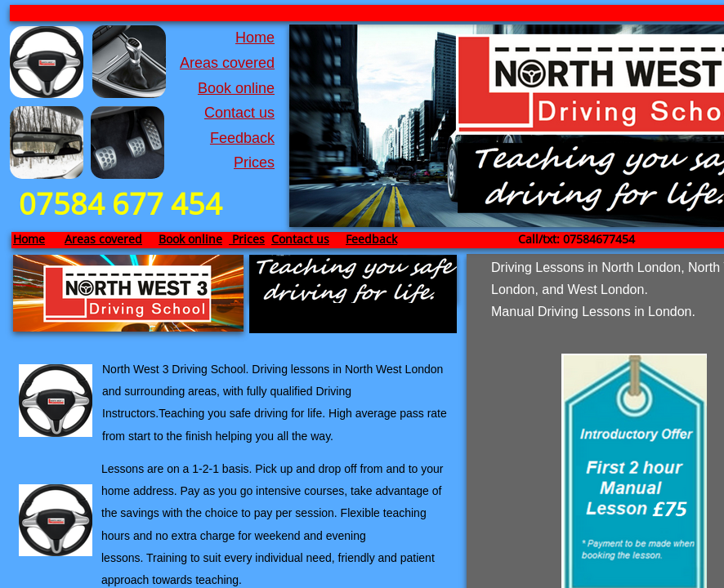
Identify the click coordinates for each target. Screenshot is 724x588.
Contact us (239, 113)
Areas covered (227, 63)
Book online (236, 88)
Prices (254, 163)
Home (255, 38)
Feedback (242, 138)
